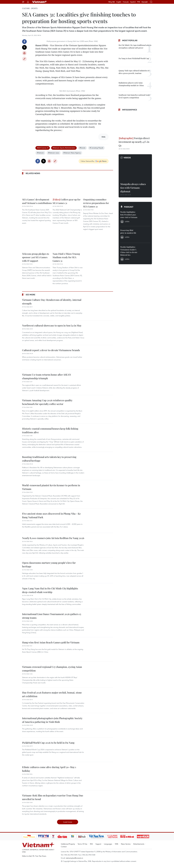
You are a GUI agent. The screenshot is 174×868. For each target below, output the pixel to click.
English (119, 2)
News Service (126, 844)
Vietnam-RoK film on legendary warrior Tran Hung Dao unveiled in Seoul (53, 797)
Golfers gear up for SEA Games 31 (67, 201)
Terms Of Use (82, 844)
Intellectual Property (68, 844)
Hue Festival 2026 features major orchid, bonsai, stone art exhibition (52, 694)
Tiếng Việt (111, 2)
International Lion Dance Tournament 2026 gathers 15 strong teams (52, 616)
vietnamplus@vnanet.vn (74, 858)
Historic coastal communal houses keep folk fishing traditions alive (50, 430)
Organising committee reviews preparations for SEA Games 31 (96, 203)
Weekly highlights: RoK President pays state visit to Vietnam (129, 215)
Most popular (130, 40)
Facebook (24, 42)
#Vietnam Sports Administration (64, 148)
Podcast (129, 207)
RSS (91, 844)
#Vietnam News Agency (72, 153)
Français (126, 2)
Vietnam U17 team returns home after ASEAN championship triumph (47, 376)
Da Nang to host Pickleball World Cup (134, 58)
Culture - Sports (30, 8)
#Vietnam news (54, 153)
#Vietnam (40, 153)
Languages (108, 844)
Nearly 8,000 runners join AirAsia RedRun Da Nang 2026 (53, 538)
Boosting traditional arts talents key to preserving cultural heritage (49, 459)
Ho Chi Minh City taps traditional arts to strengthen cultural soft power (135, 46)
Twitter (24, 47)
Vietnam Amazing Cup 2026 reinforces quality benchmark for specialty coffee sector (47, 402)
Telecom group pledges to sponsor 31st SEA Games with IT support (36, 257)
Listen (127, 222)
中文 (139, 2)
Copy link (24, 59)
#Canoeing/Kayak (96, 148)
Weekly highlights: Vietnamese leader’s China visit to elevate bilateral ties (129, 251)
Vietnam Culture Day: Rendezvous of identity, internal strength (52, 302)
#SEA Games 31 (43, 148)
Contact (64, 847)
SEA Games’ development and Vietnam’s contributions (37, 201)
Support (98, 844)
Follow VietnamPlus (88, 161)
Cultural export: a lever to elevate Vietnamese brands (51, 350)
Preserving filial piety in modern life (128, 232)
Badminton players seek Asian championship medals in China (131, 84)
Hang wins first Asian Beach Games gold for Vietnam (51, 642)
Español (133, 2)
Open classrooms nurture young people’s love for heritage (49, 565)
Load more (68, 822)
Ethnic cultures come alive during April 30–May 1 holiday (49, 769)
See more (30, 295)
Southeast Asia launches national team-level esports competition (135, 96)
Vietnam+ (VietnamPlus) (40, 2)
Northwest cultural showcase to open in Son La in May (52, 325)
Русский (145, 2)
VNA (117, 844)
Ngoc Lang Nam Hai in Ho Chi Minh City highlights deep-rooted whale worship (50, 590)
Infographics (130, 110)
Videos (127, 158)
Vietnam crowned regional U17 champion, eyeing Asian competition (52, 669)
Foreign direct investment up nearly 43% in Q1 (134, 142)
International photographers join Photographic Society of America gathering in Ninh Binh (52, 720)
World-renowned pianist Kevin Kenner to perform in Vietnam (51, 487)
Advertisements (139, 844)
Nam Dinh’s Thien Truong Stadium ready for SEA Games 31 (66, 257)
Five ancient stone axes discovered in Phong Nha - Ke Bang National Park (51, 515)
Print (24, 53)
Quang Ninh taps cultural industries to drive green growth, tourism (134, 72)
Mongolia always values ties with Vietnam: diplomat (133, 188)
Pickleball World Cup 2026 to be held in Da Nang (48, 743)
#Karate (82, 148)
